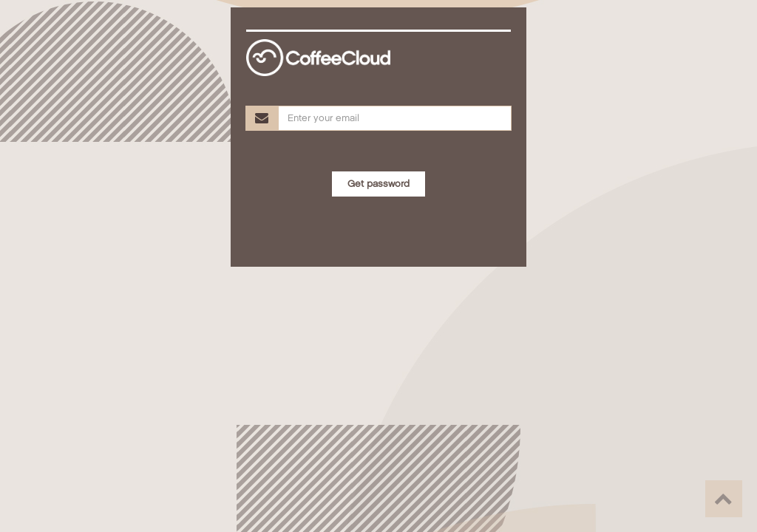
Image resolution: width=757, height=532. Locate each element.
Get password (378, 184)
